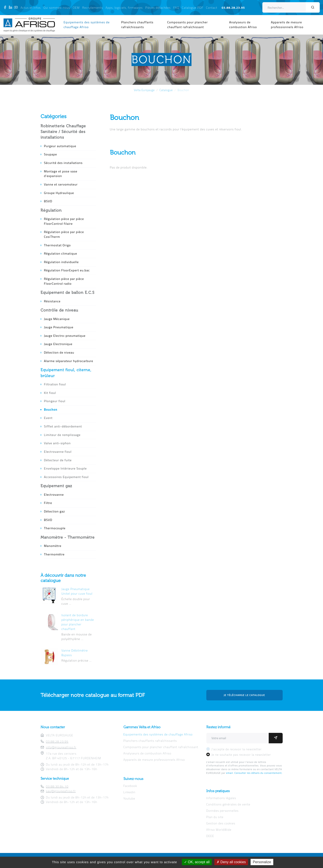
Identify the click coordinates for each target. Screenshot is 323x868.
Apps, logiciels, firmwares (124, 8)
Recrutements (92, 8)
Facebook (130, 786)
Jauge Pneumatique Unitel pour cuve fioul (77, 591)
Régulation (51, 210)
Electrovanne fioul (58, 452)
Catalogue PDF (193, 8)
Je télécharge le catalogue (244, 695)
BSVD (48, 201)
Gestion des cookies (221, 823)
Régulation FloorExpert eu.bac (67, 270)
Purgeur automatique (60, 146)
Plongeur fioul (55, 401)
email (230, 773)
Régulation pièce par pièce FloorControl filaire (64, 221)
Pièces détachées (158, 8)
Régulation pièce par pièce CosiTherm (64, 234)
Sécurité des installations (63, 163)
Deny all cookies (231, 862)
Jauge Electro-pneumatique (65, 336)
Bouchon (51, 410)
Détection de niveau (59, 352)
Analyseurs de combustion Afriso (243, 25)
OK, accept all (197, 862)
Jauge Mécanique (57, 319)
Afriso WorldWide (219, 830)
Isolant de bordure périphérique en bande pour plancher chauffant (78, 622)
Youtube (129, 798)
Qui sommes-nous (57, 8)
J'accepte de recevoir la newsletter (237, 749)
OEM (76, 8)
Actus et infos (31, 8)
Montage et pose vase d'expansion (61, 174)
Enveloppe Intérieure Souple (65, 468)
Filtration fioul (55, 384)
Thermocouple (55, 528)
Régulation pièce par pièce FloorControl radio (64, 281)
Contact (212, 8)
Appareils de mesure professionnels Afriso (287, 25)
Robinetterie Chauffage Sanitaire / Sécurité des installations (63, 132)
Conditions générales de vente (228, 804)
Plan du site (215, 817)
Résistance (52, 301)
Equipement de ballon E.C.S (68, 293)
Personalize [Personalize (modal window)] (262, 862)
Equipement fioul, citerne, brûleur (66, 373)
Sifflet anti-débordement (63, 426)
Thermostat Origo (57, 245)
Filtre (48, 503)
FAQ (176, 8)
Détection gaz (55, 511)
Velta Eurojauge (144, 90)
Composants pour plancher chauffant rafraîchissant (188, 25)
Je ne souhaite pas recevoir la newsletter (241, 755)
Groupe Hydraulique (59, 193)
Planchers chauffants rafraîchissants (137, 25)
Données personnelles (222, 811)
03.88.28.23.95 (233, 8)
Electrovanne (54, 495)
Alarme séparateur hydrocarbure (69, 361)
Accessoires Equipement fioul (66, 477)
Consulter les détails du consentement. (258, 773)
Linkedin (129, 792)
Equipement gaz (56, 486)
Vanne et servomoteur (61, 184)
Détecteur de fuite (58, 460)
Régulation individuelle (61, 262)
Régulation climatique (61, 254)
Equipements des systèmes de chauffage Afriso (87, 25)
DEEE (210, 836)
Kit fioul (50, 393)
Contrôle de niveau (59, 310)
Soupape (51, 154)
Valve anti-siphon (57, 443)
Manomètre (53, 546)
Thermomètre (54, 554)
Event (48, 418)
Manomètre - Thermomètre (68, 537)
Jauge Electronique (58, 344)
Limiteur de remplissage (62, 435)
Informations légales (221, 798)
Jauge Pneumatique (59, 327)
